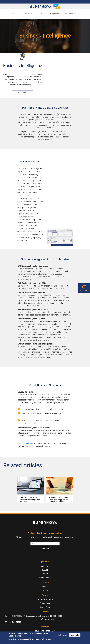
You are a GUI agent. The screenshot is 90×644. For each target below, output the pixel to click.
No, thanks (75, 635)
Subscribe (45, 548)
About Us (45, 587)
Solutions (15, 14)
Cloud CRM (45, 574)
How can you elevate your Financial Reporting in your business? (30, 500)
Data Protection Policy (45, 599)
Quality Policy (45, 607)
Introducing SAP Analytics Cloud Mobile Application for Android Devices (59, 500)
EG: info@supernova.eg (45, 619)
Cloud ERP (45, 566)
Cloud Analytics (45, 577)
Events (57, 14)
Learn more (23, 92)
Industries (23, 14)
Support (64, 14)
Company (40, 14)
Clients (47, 14)
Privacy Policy (45, 603)
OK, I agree (63, 635)
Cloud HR (45, 570)
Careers (45, 590)
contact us (29, 443)
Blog (52, 14)
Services (31, 14)
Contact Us (72, 14)
